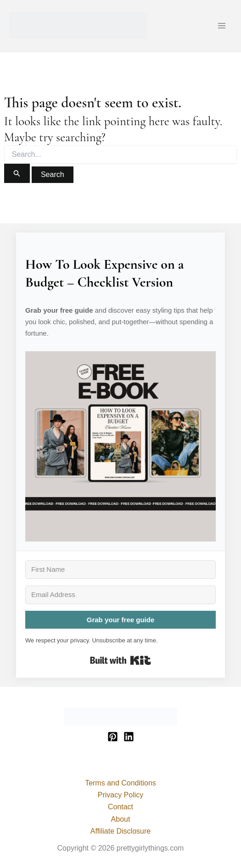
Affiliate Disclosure (120, 831)
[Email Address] (120, 595)
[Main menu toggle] (222, 26)
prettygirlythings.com (11, 39)
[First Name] (120, 569)
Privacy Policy (121, 795)
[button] (120, 446)
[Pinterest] (113, 737)
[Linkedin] (129, 737)
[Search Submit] (17, 173)
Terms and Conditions (120, 783)
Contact (120, 807)
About (121, 819)
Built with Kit (120, 660)
